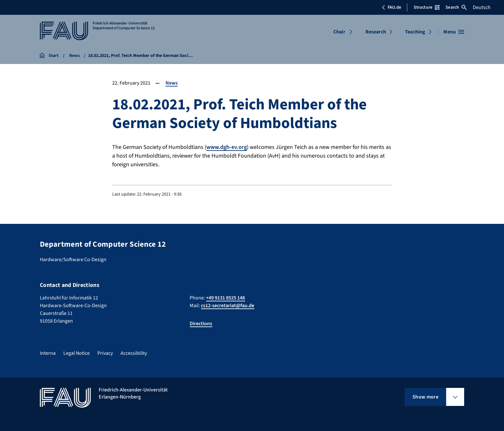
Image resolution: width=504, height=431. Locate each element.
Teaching (415, 32)
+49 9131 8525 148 (225, 298)
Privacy (105, 353)
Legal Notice (76, 353)
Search (456, 7)
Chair (339, 32)
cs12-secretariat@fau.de (228, 306)
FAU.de (392, 7)
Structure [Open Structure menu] (427, 7)
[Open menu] (454, 32)
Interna (48, 353)
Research (376, 32)
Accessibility (134, 353)
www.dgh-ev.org (227, 147)
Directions (201, 324)
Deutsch (482, 7)
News (172, 83)
